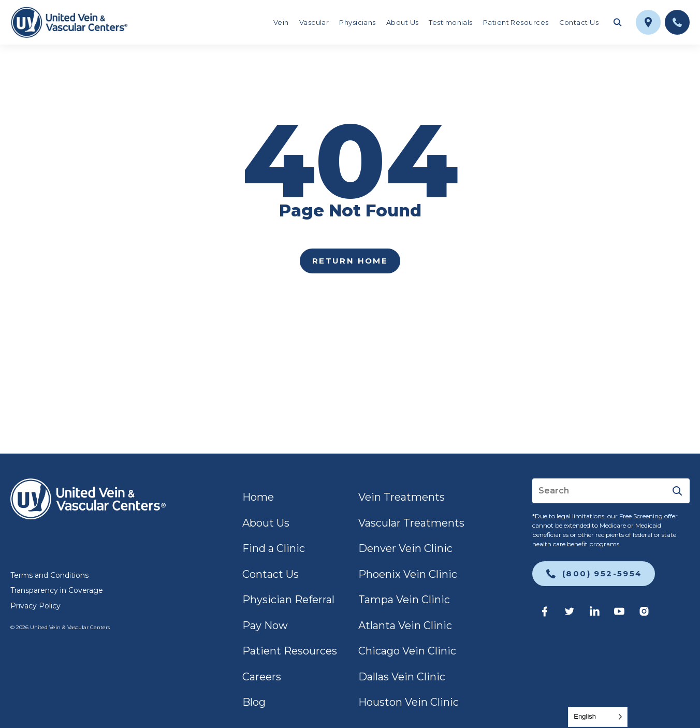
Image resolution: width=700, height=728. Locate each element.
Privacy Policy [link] (35, 606)
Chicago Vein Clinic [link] (407, 651)
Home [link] (258, 497)
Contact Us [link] (579, 22)
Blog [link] (254, 702)
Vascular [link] (314, 22)
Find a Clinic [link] (274, 548)
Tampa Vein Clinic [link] (404, 600)
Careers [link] (262, 677)
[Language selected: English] (598, 717)
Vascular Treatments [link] (411, 523)
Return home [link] (350, 261)
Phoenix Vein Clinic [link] (408, 574)
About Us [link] (403, 22)
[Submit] (677, 491)
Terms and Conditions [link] (49, 575)
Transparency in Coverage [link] (57, 590)
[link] (69, 22)
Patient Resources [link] (516, 22)
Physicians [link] (358, 22)
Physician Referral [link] (288, 600)
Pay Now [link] (265, 625)
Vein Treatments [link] (402, 497)
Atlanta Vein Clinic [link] (405, 625)
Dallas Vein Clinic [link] (402, 677)
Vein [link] (281, 22)
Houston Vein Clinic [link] (409, 702)
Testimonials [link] (450, 22)
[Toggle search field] (617, 22)
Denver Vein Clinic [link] (405, 548)
